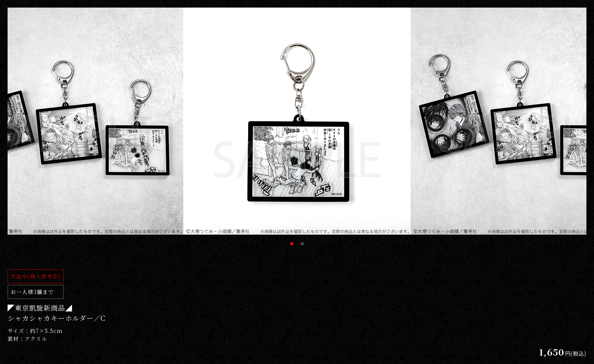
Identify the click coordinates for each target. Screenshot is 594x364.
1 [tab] (292, 244)
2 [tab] (302, 244)
